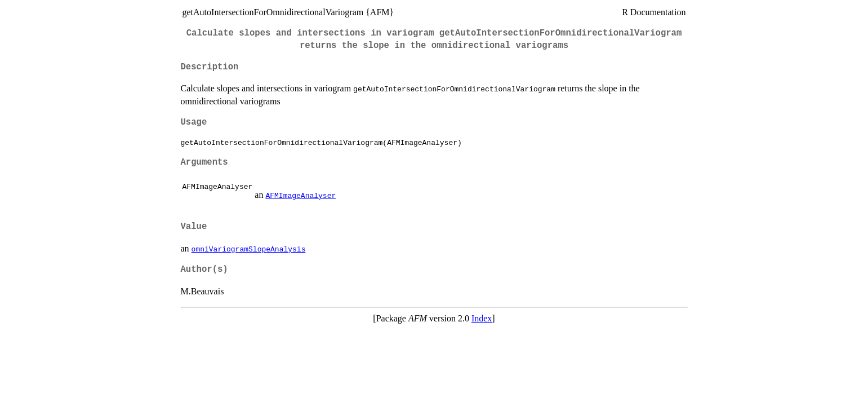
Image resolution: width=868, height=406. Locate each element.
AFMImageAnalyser (301, 195)
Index (482, 318)
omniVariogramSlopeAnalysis (249, 249)
